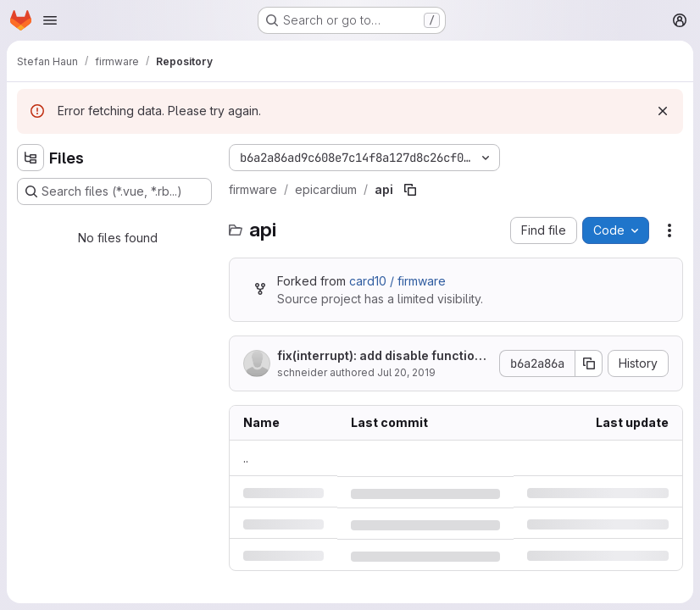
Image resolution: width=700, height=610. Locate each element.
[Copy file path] (410, 190)
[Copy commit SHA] (589, 363)
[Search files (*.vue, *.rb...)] (114, 191)
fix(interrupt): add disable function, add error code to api (382, 356)
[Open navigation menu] (50, 20)
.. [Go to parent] (246, 458)
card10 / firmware (397, 281)
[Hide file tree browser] (31, 158)
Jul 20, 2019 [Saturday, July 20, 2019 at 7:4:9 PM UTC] (406, 372)
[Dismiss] (663, 111)
